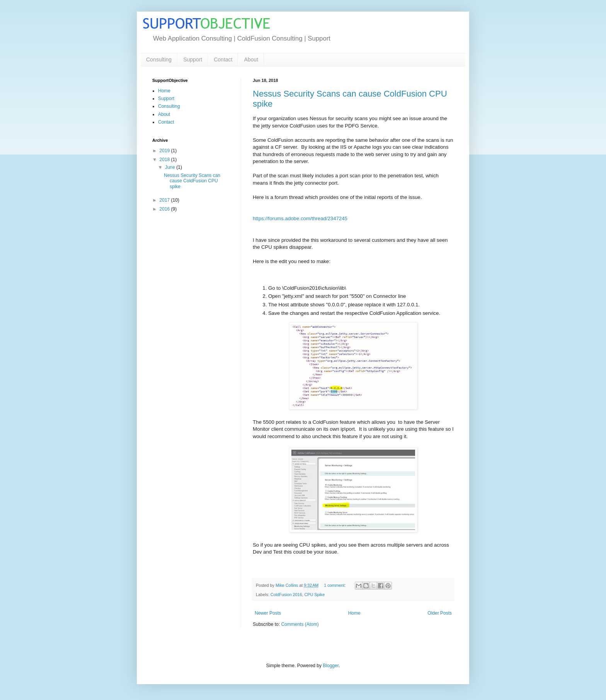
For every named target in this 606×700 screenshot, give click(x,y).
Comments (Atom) (300, 624)
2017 (165, 200)
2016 (165, 209)
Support (193, 59)
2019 (165, 151)
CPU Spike (314, 595)
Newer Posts (268, 613)
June (171, 167)
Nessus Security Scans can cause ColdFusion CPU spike (192, 181)
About (251, 59)
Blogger (331, 666)
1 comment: (335, 585)
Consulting (159, 59)
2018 (165, 160)
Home (354, 613)
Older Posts (440, 613)
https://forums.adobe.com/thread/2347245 (300, 218)
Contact (223, 59)
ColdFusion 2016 (286, 595)
